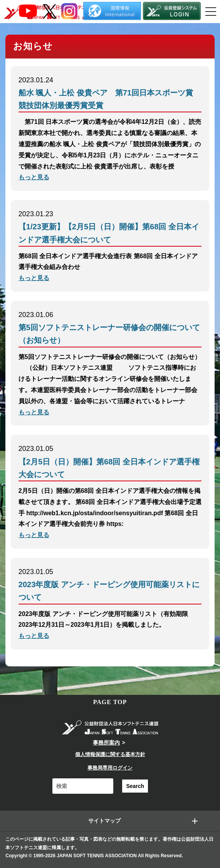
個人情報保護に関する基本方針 (110, 754)
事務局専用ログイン (110, 768)
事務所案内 (106, 743)
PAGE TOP (110, 702)
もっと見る (34, 177)
